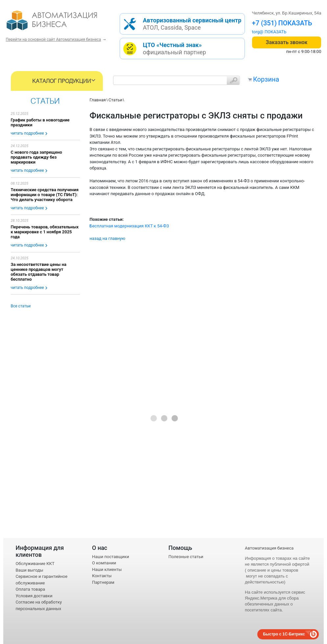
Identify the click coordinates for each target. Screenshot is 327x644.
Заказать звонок (287, 42)
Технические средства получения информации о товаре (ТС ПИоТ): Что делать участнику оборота (45, 195)
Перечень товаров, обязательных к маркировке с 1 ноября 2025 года (45, 232)
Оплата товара (31, 589)
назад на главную (108, 238)
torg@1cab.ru (265, 32)
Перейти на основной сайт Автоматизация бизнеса (54, 39)
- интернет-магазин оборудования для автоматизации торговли (59, 23)
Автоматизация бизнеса (269, 548)
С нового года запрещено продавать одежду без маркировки (36, 157)
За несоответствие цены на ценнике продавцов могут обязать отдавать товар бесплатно (39, 272)
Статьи (115, 100)
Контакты (102, 576)
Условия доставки (34, 596)
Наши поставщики (111, 557)
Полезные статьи (186, 557)
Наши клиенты (107, 569)
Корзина (266, 79)
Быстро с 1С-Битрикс (284, 634)
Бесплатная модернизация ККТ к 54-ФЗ (129, 226)
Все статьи (21, 306)
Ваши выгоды (30, 570)
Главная (98, 100)
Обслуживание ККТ (35, 564)
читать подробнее (27, 133)
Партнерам (103, 582)
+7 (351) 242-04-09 (281, 23)
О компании (104, 563)
